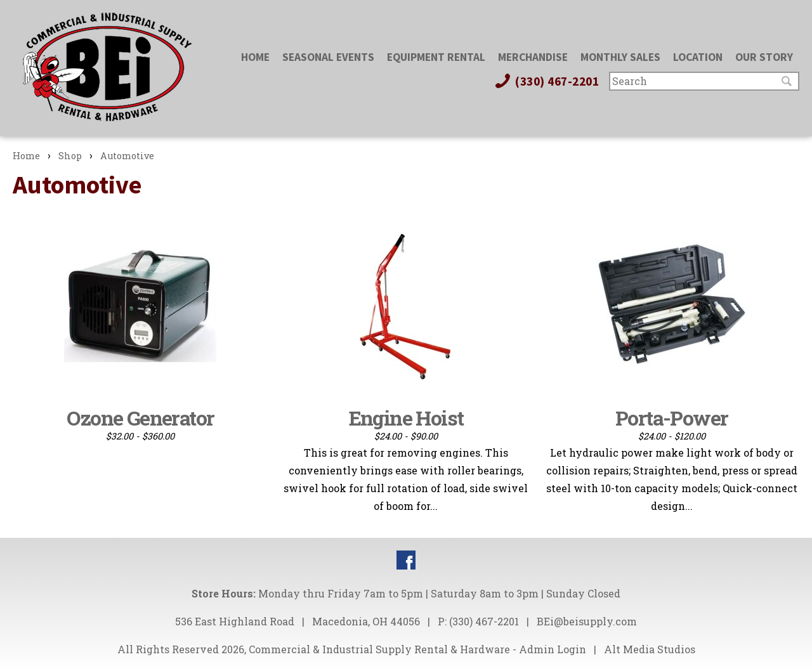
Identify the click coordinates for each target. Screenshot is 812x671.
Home (255, 57)
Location (698, 57)
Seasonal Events (328, 57)
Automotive (127, 156)
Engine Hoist (406, 418)
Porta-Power (671, 418)
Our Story (764, 57)
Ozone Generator (140, 418)
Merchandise (533, 57)
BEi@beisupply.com (587, 621)
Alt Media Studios (650, 649)
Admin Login (553, 649)
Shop (70, 156)
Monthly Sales (620, 57)
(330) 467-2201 (546, 81)
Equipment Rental (436, 57)
